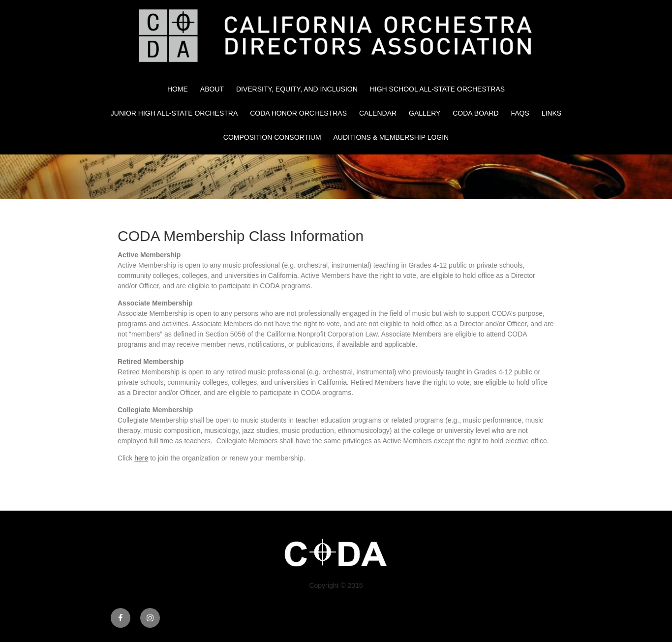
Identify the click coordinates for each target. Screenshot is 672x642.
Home (178, 89)
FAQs (520, 113)
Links (551, 113)
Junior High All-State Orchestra (174, 113)
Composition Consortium (272, 137)
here (141, 458)
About (212, 89)
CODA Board (475, 113)
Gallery (425, 113)
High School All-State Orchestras (437, 89)
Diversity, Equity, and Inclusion (297, 89)
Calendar (378, 113)
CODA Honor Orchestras (298, 113)
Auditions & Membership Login (391, 137)
